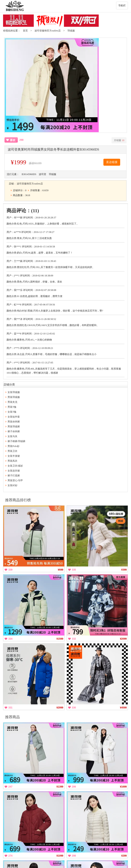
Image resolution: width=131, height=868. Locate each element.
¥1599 (60, 639)
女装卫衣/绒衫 (15, 466)
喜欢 (13, 140)
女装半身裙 (14, 456)
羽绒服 (71, 31)
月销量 (119, 140)
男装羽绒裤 (14, 427)
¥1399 (60, 787)
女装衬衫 (12, 485)
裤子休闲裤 (14, 431)
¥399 (124, 570)
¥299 (124, 856)
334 (10, 639)
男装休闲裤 (14, 422)
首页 (25, 31)
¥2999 (60, 708)
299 (74, 787)
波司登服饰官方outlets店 (48, 31)
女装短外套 (14, 417)
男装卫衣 (12, 451)
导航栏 (122, 6)
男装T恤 (12, 407)
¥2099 (123, 639)
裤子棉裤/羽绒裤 (16, 441)
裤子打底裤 (14, 476)
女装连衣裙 (14, 471)
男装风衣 (12, 461)
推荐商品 (12, 717)
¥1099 (60, 856)
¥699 (61, 570)
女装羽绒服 (14, 392)
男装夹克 (12, 402)
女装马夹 (12, 436)
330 (74, 708)
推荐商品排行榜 (18, 500)
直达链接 (112, 162)
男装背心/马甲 (15, 480)
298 (74, 856)
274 (10, 856)
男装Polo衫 (13, 446)
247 (10, 787)
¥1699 (123, 787)
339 (10, 570)
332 (74, 639)
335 (74, 570)
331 (10, 708)
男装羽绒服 (14, 397)
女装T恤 (12, 412)
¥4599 (123, 708)
